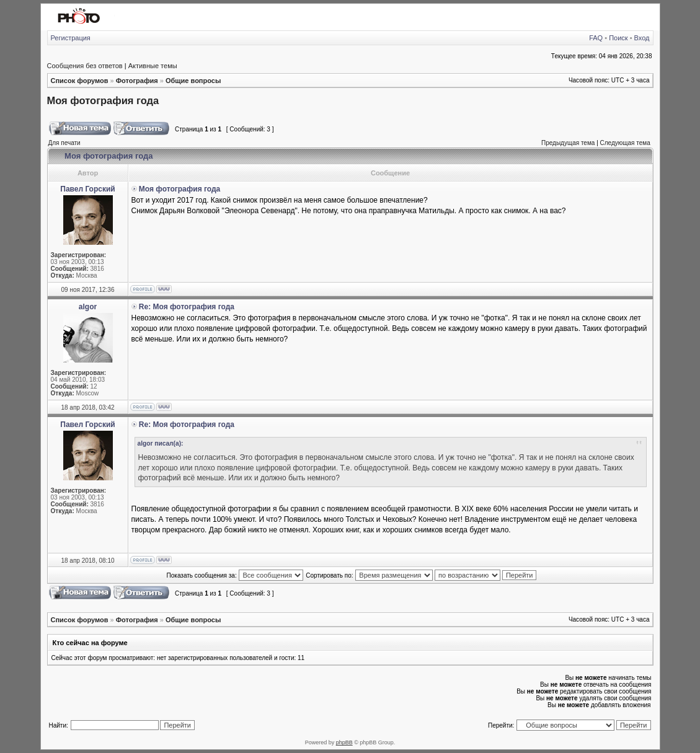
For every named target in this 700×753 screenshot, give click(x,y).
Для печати (64, 143)
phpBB (344, 742)
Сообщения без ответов (85, 66)
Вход (642, 38)
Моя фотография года (103, 100)
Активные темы (153, 66)
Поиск (618, 38)
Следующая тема (625, 143)
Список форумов (80, 81)
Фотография (137, 81)
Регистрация (71, 38)
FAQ (596, 38)
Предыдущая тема (568, 143)
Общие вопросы (193, 81)
